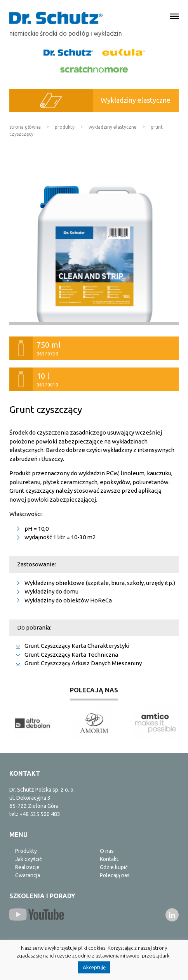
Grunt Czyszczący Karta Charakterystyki (77, 646)
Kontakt (109, 859)
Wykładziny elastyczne (113, 127)
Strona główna (25, 127)
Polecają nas (115, 875)
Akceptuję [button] (94, 967)
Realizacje (27, 867)
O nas (107, 851)
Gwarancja (28, 875)
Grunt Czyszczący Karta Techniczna (71, 655)
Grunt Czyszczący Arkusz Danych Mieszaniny (83, 663)
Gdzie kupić (114, 867)
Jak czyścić (29, 859)
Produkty (65, 127)
